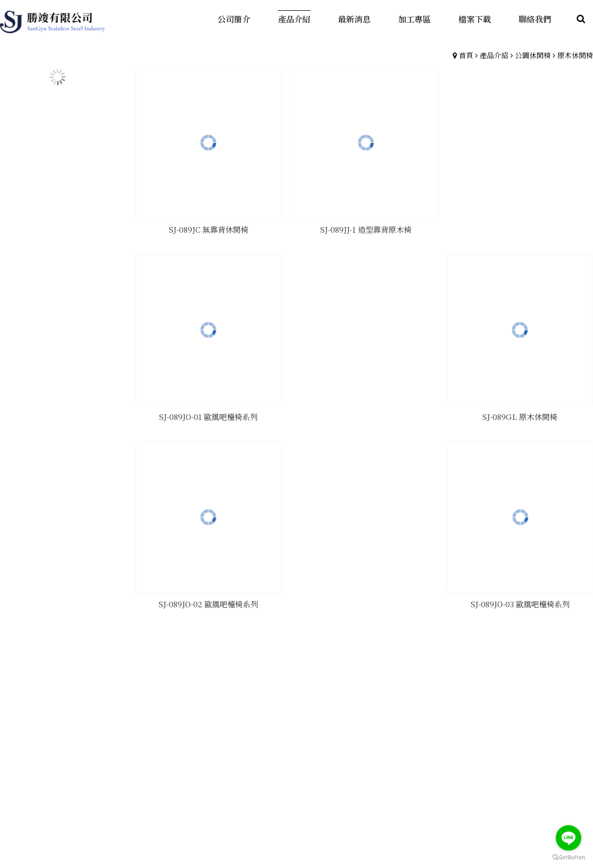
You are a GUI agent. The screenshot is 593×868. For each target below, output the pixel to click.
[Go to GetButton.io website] (569, 858)
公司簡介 (313, 713)
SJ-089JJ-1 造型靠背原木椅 (364, 228)
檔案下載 (471, 713)
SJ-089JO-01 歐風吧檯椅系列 (208, 414)
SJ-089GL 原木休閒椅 (521, 228)
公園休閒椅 (533, 55)
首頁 (466, 55)
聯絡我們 (523, 713)
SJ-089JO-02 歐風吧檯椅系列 (364, 414)
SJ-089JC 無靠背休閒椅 (208, 228)
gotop (297, 811)
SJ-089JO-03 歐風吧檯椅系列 (521, 414)
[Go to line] (569, 838)
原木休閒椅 (575, 55)
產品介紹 (494, 55)
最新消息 (418, 713)
